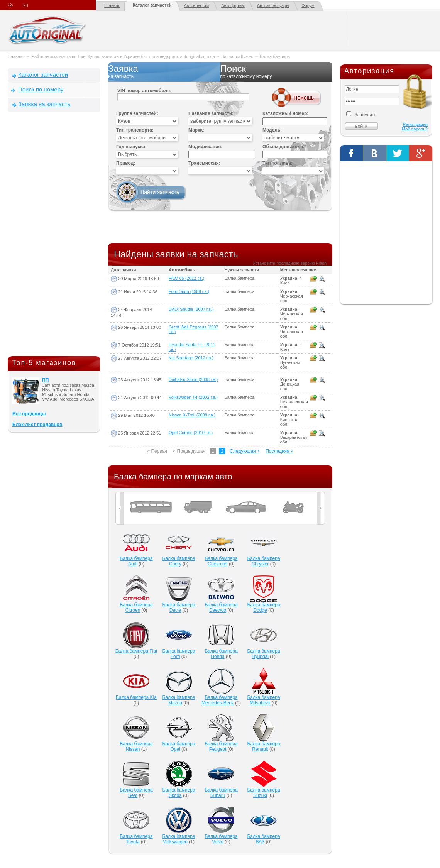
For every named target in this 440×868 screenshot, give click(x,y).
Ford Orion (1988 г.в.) (189, 291)
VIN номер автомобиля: (144, 91)
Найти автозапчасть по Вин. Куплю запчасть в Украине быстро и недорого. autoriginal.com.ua (123, 56)
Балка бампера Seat (136, 793)
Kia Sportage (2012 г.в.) (191, 358)
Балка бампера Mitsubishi (263, 700)
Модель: (272, 130)
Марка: (196, 130)
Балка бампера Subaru (221, 793)
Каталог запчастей (152, 5)
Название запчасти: (211, 113)
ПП (45, 380)
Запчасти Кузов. (238, 56)
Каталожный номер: (285, 113)
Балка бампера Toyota (136, 839)
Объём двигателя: (283, 147)
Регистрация (415, 124)
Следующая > (245, 451)
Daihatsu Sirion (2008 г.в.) (193, 379)
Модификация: (205, 147)
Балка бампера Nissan (136, 746)
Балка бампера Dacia (179, 607)
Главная (112, 5)
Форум (308, 5)
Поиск (277, 72)
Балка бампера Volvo (221, 839)
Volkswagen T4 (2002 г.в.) (193, 397)
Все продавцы (29, 414)
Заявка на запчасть (44, 104)
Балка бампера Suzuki (263, 793)
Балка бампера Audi (136, 561)
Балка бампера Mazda (179, 700)
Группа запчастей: (137, 113)
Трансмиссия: (204, 163)
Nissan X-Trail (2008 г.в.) (192, 415)
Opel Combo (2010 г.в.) (191, 433)
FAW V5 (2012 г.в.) (186, 278)
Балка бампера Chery (179, 561)
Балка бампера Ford (179, 654)
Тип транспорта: (135, 130)
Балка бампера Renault (263, 746)
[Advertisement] (54, 236)
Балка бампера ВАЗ (263, 839)
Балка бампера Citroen (136, 607)
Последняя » (279, 451)
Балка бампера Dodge (263, 607)
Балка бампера (275, 56)
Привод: (126, 163)
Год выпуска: (131, 147)
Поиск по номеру (41, 89)
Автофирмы (233, 5)
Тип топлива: (278, 163)
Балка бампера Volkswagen (179, 839)
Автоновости (197, 5)
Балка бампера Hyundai (263, 654)
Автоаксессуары (273, 5)
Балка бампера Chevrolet (221, 561)
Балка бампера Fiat (136, 651)
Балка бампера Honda (221, 654)
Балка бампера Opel (179, 746)
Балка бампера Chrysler (263, 561)
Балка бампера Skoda (179, 793)
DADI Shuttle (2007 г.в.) (191, 309)
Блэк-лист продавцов (37, 425)
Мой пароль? (415, 129)
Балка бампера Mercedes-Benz (220, 700)
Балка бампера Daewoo (221, 607)
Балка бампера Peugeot (221, 746)
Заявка (164, 72)
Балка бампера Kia (136, 697)
